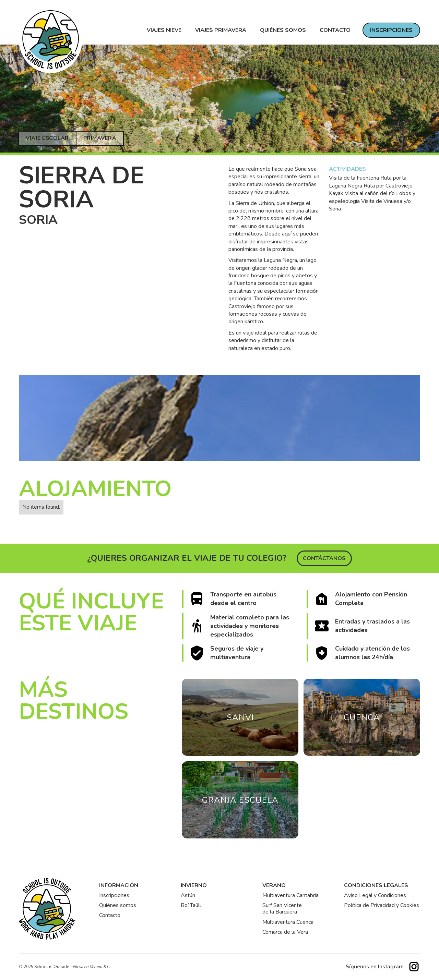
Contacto (110, 915)
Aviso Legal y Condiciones (375, 896)
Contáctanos (324, 558)
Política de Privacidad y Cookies (382, 905)
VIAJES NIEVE (164, 30)
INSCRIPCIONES (391, 30)
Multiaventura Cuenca (288, 922)
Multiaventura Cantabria (290, 896)
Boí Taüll (191, 905)
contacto (335, 30)
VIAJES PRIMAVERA (221, 30)
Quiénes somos (283, 30)
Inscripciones (114, 896)
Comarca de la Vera (285, 932)
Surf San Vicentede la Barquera (282, 909)
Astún (188, 896)
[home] (51, 40)
